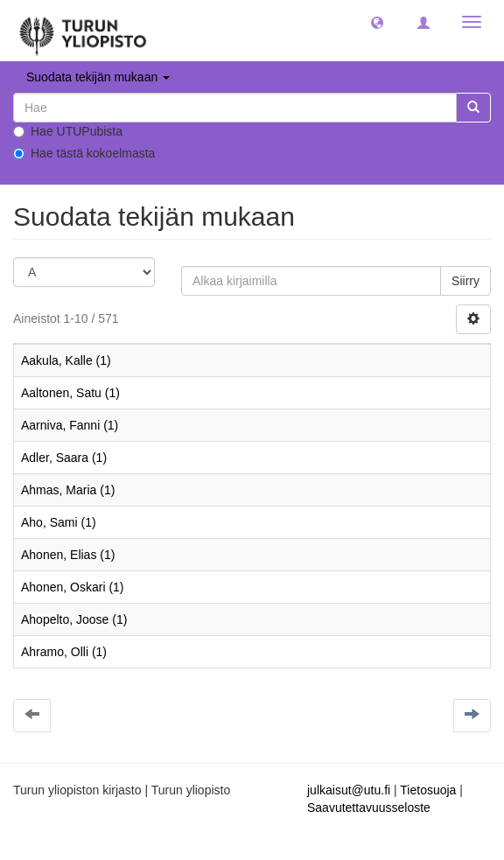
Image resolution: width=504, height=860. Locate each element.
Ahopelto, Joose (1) (74, 619)
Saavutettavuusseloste (369, 808)
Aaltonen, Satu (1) (70, 393)
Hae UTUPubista (68, 131)
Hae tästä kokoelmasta (84, 153)
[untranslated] (235, 108)
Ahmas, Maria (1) (68, 490)
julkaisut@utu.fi (349, 790)
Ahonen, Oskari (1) (73, 587)
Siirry (465, 281)
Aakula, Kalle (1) (66, 360)
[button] (377, 22)
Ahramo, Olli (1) (64, 652)
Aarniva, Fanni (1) (70, 425)
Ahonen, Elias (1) (68, 555)
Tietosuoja (428, 790)
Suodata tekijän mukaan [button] (98, 77)
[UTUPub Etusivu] (83, 31)
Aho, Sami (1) (59, 522)
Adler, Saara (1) (64, 458)
